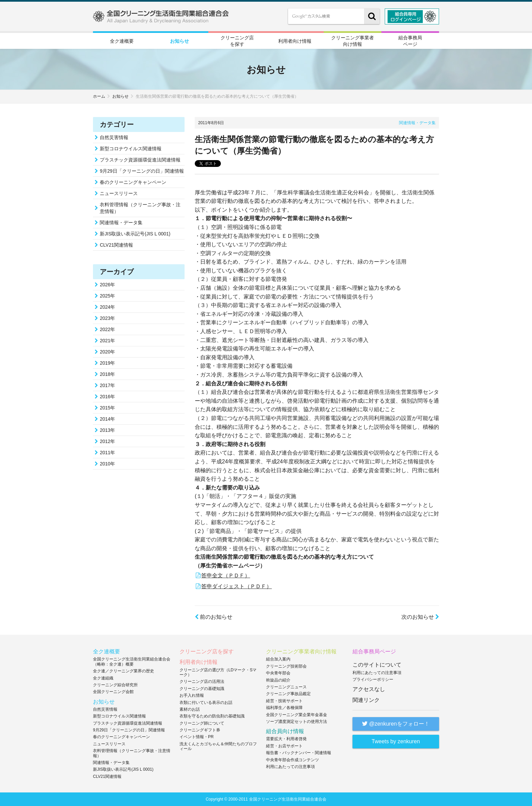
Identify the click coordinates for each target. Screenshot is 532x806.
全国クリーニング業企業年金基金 (297, 715)
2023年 (107, 318)
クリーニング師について (202, 723)
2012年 (107, 441)
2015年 (107, 408)
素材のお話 (190, 709)
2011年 (107, 453)
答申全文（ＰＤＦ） (226, 575)
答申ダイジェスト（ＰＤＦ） (236, 586)
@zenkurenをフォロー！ (396, 724)
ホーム (99, 96)
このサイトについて (377, 665)
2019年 (107, 363)
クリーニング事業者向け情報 (353, 41)
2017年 (107, 385)
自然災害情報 (114, 137)
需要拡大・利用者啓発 (286, 739)
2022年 (107, 329)
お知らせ (179, 41)
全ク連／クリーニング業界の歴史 (123, 671)
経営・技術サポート (284, 701)
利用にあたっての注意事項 (290, 767)
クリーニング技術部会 (286, 666)
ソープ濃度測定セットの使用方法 (297, 722)
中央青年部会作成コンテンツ (292, 760)
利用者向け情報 (295, 41)
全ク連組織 (103, 678)
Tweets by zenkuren (396, 741)
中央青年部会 (278, 673)
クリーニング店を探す (237, 41)
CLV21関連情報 (116, 245)
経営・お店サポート (284, 746)
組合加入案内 (278, 659)
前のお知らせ (214, 617)
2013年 (107, 430)
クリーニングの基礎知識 (202, 689)
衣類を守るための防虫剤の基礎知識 (212, 716)
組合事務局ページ (410, 41)
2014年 (107, 419)
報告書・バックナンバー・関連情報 (299, 753)
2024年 (107, 307)
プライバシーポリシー (373, 679)
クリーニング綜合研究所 (115, 685)
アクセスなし (369, 689)
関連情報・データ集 (417, 123)
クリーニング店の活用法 (202, 682)
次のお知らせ (420, 617)
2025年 (107, 296)
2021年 (107, 341)
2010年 (107, 464)
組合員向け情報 (285, 731)
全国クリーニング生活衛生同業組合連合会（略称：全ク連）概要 (132, 661)
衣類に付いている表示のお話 (206, 703)
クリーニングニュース (286, 687)
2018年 (107, 374)
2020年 (107, 352)
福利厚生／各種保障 (284, 708)
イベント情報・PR (197, 737)
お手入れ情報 (192, 695)
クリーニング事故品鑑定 (288, 694)
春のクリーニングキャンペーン (133, 182)
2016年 (107, 397)
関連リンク (366, 700)
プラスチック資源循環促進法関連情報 (140, 160)
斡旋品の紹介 (278, 680)
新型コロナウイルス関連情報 (131, 149)
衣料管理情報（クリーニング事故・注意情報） (140, 208)
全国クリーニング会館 (113, 692)
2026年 (107, 285)
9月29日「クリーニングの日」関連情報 (142, 171)
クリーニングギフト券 (200, 730)
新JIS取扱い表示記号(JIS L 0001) (135, 234)
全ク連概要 (122, 41)
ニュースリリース (119, 193)
